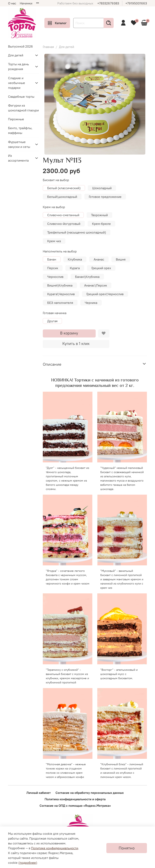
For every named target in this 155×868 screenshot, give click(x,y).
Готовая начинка (55, 313)
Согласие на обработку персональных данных (90, 793)
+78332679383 (108, 3)
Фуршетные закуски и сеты (19, 144)
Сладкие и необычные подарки (17, 83)
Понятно (127, 848)
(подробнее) (28, 863)
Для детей (67, 47)
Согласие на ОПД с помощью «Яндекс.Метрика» (75, 806)
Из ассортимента (18, 158)
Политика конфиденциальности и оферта (75, 799)
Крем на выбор (54, 207)
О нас (12, 3)
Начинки (26, 3)
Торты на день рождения (18, 66)
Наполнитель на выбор (60, 251)
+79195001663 (136, 3)
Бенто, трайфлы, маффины (20, 130)
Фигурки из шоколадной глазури (23, 108)
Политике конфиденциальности (55, 848)
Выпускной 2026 (20, 46)
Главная (48, 47)
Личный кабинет (39, 793)
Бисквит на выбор (56, 180)
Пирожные (16, 119)
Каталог (57, 23)
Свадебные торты (21, 97)
